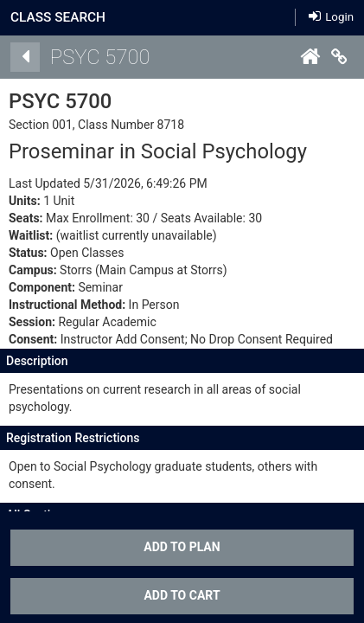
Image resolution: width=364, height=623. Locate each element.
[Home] (310, 57)
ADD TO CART (182, 595)
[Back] (25, 57)
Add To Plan (182, 547)
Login (331, 17)
